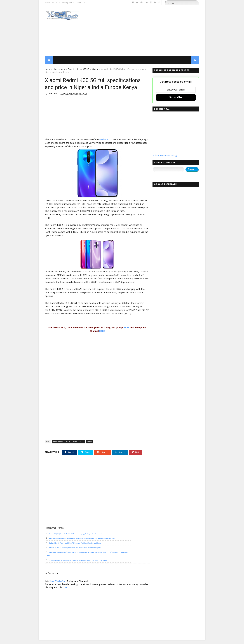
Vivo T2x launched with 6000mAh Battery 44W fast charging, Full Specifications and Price (82, 542)
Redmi (71, 69)
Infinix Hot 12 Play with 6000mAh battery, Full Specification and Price (75, 547)
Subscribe (176, 98)
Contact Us (81, 2)
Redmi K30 (105, 140)
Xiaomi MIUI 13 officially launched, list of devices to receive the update (75, 551)
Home (48, 2)
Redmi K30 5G (83, 69)
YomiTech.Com (58, 585)
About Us (56, 2)
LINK (68, 591)
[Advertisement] (142, 30)
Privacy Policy (68, 2)
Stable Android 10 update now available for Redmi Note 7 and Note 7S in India (78, 564)
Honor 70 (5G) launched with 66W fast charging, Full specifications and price (77, 538)
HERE (126, 331)
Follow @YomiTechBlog (164, 156)
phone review (59, 69)
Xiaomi (95, 69)
